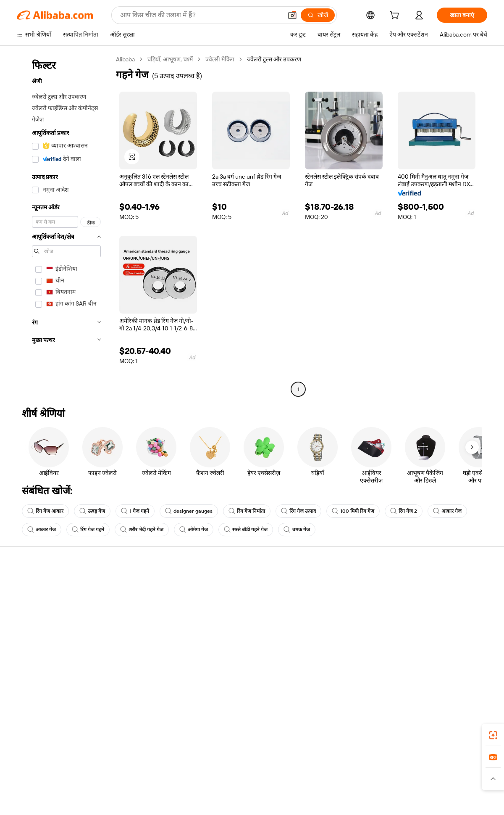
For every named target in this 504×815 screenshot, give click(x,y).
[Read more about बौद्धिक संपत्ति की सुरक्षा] (252, 783)
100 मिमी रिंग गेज (353, 511)
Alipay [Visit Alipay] (240, 770)
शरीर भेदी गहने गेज (142, 530)
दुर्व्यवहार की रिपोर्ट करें (41, 649)
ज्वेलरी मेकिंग (220, 59)
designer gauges (189, 511)
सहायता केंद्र (30, 585)
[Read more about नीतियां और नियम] (112, 783)
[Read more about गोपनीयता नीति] (301, 783)
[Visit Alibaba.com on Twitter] (432, 667)
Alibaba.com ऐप (261, 733)
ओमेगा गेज (194, 530)
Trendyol (353, 770)
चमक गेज (297, 530)
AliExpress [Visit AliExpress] (121, 770)
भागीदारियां (319, 633)
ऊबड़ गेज (92, 511)
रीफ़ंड (23, 633)
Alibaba (125, 59)
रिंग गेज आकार (45, 511)
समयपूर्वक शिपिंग (132, 617)
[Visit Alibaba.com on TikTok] (470, 667)
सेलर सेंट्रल (318, 601)
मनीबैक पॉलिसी (130, 601)
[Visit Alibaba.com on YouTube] (457, 667)
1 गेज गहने (135, 511)
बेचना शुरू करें (322, 585)
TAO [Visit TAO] (329, 770)
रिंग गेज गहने (88, 530)
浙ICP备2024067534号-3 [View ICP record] (455, 799)
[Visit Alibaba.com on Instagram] (445, 667)
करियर (411, 633)
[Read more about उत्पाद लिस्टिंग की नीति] (196, 783)
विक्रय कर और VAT (231, 617)
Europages (385, 770)
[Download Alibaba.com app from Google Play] (459, 733)
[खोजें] (318, 15)
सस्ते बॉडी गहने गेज (246, 530)
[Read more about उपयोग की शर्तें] (339, 783)
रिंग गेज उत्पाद (298, 511)
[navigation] (64, 225)
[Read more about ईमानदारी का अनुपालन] (386, 783)
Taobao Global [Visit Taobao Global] (298, 770)
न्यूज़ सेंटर (413, 617)
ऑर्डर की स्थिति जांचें (39, 617)
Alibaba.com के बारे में (429, 585)
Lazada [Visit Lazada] (264, 770)
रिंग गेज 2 (404, 511)
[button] (292, 15)
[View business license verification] (325, 799)
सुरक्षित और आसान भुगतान (143, 585)
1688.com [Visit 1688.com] (154, 770)
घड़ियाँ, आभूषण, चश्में (170, 59)
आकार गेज (447, 511)
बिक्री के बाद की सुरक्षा (137, 633)
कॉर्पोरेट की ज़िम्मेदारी (426, 601)
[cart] (396, 16)
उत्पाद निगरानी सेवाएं (136, 649)
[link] (493, 735)
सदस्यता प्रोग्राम (226, 601)
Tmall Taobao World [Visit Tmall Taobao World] (199, 770)
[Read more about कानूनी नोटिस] (151, 783)
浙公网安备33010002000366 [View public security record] (371, 799)
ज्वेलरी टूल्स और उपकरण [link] (274, 59)
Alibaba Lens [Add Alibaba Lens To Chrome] (50, 733)
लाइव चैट (27, 601)
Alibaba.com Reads (235, 633)
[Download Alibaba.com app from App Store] (397, 733)
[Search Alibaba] (200, 15)
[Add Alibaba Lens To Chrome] (122, 733)
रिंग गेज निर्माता (247, 511)
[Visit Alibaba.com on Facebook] (407, 667)
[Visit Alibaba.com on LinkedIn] (420, 667)
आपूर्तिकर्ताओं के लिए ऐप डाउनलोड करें (348, 649)
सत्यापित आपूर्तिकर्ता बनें (333, 617)
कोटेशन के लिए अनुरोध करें (239, 585)
